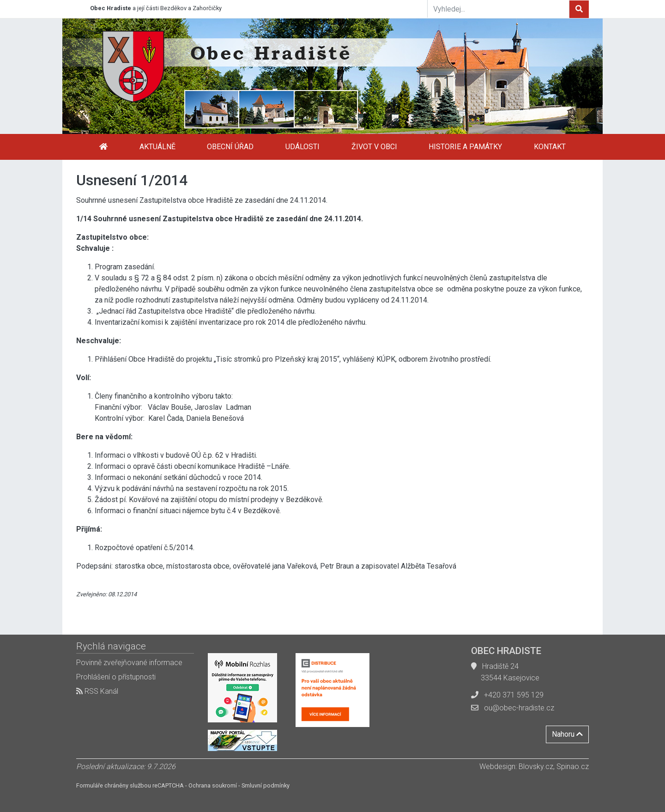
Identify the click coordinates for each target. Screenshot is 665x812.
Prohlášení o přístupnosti (116, 677)
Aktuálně (157, 147)
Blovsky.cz (536, 767)
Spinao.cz (573, 767)
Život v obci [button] (374, 147)
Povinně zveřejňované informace (129, 663)
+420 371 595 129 (514, 695)
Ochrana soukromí (213, 785)
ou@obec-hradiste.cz (519, 708)
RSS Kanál (97, 691)
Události (302, 147)
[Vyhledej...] (498, 9)
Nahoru (567, 734)
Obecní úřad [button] (230, 147)
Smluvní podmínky (266, 785)
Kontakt (550, 147)
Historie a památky (465, 147)
